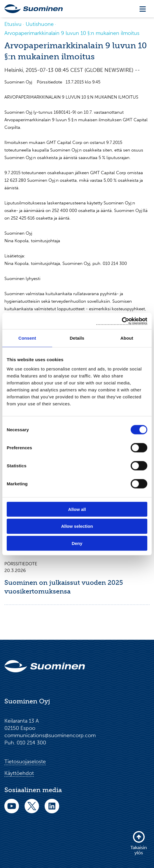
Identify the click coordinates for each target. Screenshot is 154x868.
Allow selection (77, 526)
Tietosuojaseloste (25, 762)
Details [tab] (77, 338)
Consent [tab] (27, 338)
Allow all (77, 509)
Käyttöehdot (19, 773)
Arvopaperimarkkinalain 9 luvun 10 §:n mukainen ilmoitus (72, 33)
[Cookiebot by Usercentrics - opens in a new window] (122, 321)
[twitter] (32, 810)
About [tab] (127, 338)
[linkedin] (52, 810)
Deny (77, 543)
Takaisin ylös (139, 843)
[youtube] (12, 810)
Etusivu (13, 24)
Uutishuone (40, 24)
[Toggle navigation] (143, 9)
